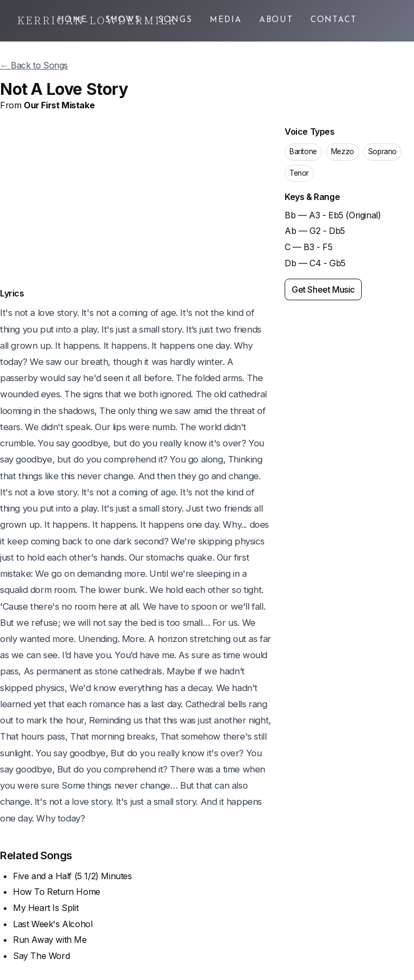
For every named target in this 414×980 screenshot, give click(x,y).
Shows (123, 20)
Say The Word (41, 956)
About (276, 20)
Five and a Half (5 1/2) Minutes (73, 876)
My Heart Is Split (46, 908)
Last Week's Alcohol (53, 924)
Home (73, 20)
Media (226, 20)
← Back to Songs (34, 65)
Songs (175, 20)
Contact (334, 20)
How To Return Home (57, 892)
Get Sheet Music (323, 289)
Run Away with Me (50, 940)
